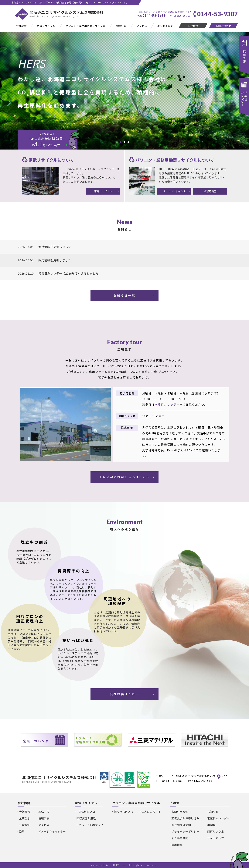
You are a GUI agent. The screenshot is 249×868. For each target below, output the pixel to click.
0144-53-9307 (173, 781)
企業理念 (25, 818)
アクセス (44, 825)
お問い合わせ (180, 812)
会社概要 (24, 803)
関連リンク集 (216, 831)
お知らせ (213, 812)
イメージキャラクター (52, 831)
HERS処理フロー (87, 812)
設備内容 (44, 812)
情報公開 (44, 818)
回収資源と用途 (86, 818)
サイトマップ (216, 838)
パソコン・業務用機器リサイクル (136, 803)
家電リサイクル (86, 803)
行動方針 (25, 825)
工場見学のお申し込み (185, 818)
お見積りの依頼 (181, 825)
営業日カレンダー (167, 405)
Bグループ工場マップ (90, 825)
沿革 (22, 831)
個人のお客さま (124, 812)
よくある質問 (180, 838)
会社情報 (25, 812)
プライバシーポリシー (185, 831)
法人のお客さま (151, 812)
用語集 (211, 825)
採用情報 (177, 845)
